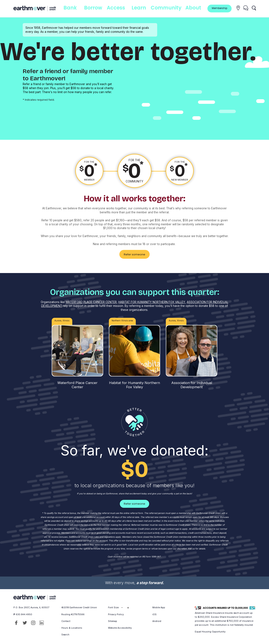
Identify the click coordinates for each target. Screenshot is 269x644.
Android (157, 620)
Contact (66, 620)
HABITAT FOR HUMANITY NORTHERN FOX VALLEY (152, 301)
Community (168, 8)
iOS (154, 613)
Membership (220, 8)
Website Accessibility (120, 626)
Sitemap (113, 620)
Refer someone (135, 254)
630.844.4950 (24, 613)
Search (65, 633)
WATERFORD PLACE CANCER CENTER (91, 301)
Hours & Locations (72, 626)
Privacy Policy (116, 613)
